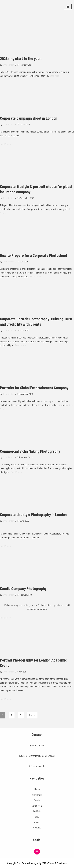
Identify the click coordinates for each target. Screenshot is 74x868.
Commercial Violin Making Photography (30, 451)
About (37, 822)
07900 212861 (38, 745)
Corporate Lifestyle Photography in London (33, 514)
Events (37, 800)
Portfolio (37, 811)
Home (37, 789)
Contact (37, 827)
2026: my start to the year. (21, 58)
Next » (32, 715)
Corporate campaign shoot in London (29, 118)
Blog (37, 817)
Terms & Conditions (57, 863)
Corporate (37, 795)
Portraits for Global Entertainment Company (34, 388)
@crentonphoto (38, 766)
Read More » (55, 76)
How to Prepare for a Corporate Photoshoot (34, 255)
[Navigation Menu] (68, 7)
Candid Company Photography (23, 588)
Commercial (37, 806)
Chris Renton (8, 65)
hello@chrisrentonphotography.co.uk (38, 756)
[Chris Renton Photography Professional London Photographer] (12, 7)
